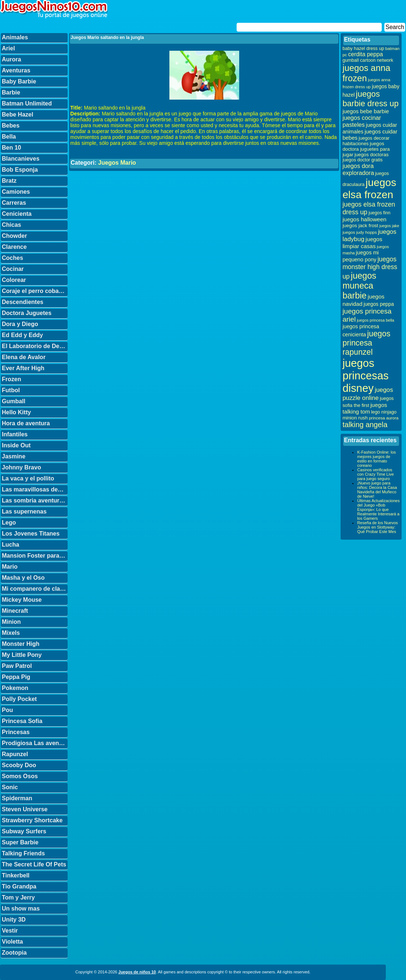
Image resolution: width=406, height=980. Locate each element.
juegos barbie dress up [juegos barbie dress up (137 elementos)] (371, 99)
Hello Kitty (16, 412)
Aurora (11, 59)
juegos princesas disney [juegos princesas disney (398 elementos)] (366, 375)
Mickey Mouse (22, 600)
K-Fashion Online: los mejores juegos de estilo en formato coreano (376, 459)
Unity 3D (14, 920)
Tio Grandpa (19, 886)
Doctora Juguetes (27, 313)
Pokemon (15, 688)
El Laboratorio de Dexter (35, 346)
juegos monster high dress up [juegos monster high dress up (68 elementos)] (370, 268)
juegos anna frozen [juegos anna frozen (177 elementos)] (366, 73)
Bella (9, 137)
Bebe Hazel (17, 115)
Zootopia (14, 953)
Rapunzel (15, 754)
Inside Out (16, 445)
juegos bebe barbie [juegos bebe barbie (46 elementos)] (366, 111)
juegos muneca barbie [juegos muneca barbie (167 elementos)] (359, 286)
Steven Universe (25, 809)
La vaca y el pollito (28, 478)
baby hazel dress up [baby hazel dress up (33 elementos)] (363, 49)
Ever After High (23, 368)
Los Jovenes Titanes (31, 534)
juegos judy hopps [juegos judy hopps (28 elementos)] (360, 232)
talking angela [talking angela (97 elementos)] (365, 425)
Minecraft (15, 611)
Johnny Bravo (21, 467)
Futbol (11, 390)
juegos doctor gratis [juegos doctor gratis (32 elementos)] (362, 160)
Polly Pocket (19, 699)
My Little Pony (22, 655)
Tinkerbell (16, 875)
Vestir (10, 931)
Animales (15, 37)
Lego (9, 523)
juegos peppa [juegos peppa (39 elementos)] (379, 304)
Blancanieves (21, 159)
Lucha (10, 545)
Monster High (21, 644)
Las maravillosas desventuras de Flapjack (35, 489)
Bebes (11, 126)
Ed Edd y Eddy (22, 335)
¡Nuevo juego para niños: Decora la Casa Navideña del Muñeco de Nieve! (377, 490)
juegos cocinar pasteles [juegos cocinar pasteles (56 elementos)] (362, 121)
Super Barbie (20, 842)
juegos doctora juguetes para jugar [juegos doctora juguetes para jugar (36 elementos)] (366, 149)
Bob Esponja (20, 170)
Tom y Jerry (18, 897)
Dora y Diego (20, 324)
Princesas (16, 732)
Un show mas (21, 909)
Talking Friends (23, 853)
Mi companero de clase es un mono (35, 589)
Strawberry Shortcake (32, 820)
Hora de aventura (26, 423)
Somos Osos (20, 776)
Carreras (14, 203)
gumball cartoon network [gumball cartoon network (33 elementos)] (368, 60)
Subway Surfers (24, 831)
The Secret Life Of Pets (34, 864)
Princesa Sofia (22, 721)
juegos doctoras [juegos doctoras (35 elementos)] (372, 155)
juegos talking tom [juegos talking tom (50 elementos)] (365, 408)
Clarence (14, 247)
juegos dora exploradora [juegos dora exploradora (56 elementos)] (358, 169)
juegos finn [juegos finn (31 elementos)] (380, 213)
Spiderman (17, 798)
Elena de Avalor (24, 357)
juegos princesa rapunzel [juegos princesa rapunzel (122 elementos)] (366, 343)
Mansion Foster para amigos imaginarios (35, 556)
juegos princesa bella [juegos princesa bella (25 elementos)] (376, 320)
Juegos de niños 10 (137, 972)
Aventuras (16, 70)
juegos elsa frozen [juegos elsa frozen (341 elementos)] (369, 188)
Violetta (12, 942)
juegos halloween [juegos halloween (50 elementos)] (364, 219)
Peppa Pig (16, 677)
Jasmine (14, 456)
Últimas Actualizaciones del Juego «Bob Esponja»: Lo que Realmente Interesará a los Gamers (378, 509)
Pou (7, 710)
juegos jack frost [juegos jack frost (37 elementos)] (360, 226)
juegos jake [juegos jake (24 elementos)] (389, 226)
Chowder (14, 236)
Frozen (11, 379)
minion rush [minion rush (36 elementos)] (355, 418)
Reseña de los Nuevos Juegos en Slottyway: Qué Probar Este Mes (378, 527)
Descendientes (23, 302)
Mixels (11, 633)
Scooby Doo (19, 765)
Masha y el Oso (23, 578)
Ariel (8, 48)
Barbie (11, 92)
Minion (11, 622)
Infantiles (15, 434)
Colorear (14, 280)
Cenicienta (17, 214)
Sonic (10, 787)
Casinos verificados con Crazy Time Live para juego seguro (376, 474)
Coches (12, 258)
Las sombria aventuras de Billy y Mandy (35, 500)
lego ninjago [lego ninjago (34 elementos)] (384, 412)
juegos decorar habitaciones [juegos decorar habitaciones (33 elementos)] (366, 141)
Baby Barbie (19, 81)
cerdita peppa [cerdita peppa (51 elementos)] (365, 54)
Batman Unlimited (27, 103)
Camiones (16, 192)
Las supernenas (24, 512)
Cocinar (13, 269)
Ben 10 (11, 148)
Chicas (11, 225)
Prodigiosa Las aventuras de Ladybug (35, 743)
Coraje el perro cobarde (35, 291)
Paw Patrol (17, 666)
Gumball (14, 401)
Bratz (9, 181)
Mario (10, 567)
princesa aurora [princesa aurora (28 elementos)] (384, 418)
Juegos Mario (117, 163)
